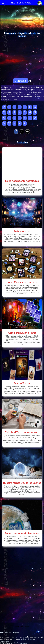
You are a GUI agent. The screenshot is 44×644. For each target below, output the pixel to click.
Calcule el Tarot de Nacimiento (22, 432)
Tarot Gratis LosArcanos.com (10, 632)
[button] (16, 131)
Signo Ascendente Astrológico (22, 181)
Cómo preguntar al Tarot (22, 333)
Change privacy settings (22, 626)
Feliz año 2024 (22, 232)
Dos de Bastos (22, 383)
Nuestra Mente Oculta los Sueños (22, 483)
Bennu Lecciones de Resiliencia (22, 533)
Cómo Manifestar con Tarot (22, 282)
